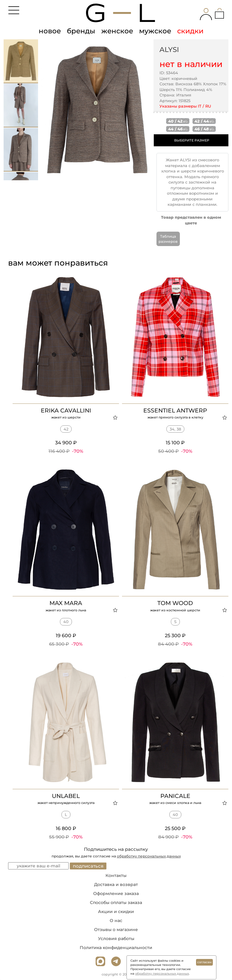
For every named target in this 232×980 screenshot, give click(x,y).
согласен (204, 962)
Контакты (116, 875)
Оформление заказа (116, 893)
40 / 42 (178, 121)
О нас (116, 921)
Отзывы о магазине (116, 930)
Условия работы (116, 939)
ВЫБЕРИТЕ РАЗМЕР (192, 140)
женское (117, 31)
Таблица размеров (168, 239)
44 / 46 (178, 129)
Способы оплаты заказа (116, 902)
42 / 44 (204, 121)
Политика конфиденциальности (116, 948)
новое (50, 31)
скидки (190, 31)
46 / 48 (204, 129)
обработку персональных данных (149, 856)
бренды (81, 31)
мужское (155, 31)
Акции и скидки (116, 912)
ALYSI (169, 50)
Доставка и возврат (116, 884)
